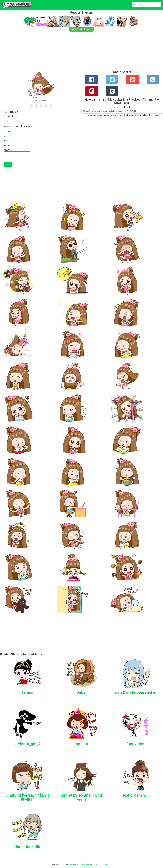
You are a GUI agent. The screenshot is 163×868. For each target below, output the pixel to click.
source (6, 136)
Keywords (86, 864)
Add (8, 165)
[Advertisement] (76, 52)
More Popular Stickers (82, 29)
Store (98, 864)
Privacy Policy (106, 864)
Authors (93, 864)
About (71, 864)
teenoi (7, 121)
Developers (77, 864)
